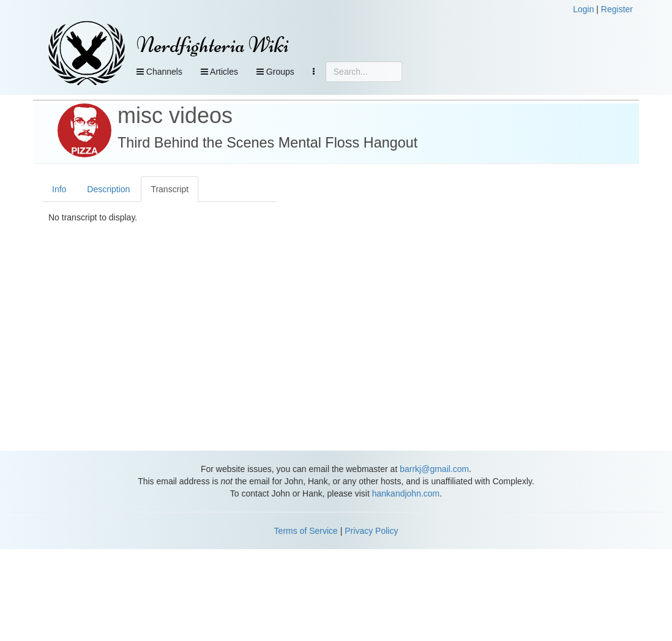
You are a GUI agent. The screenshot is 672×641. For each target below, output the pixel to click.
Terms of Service (306, 531)
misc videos (175, 115)
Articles (219, 72)
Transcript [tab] (170, 189)
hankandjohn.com (406, 493)
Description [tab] (108, 189)
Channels (159, 72)
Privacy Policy (371, 531)
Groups (275, 72)
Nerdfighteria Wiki (213, 45)
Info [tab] (59, 189)
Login (583, 9)
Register (617, 9)
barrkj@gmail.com (434, 469)
